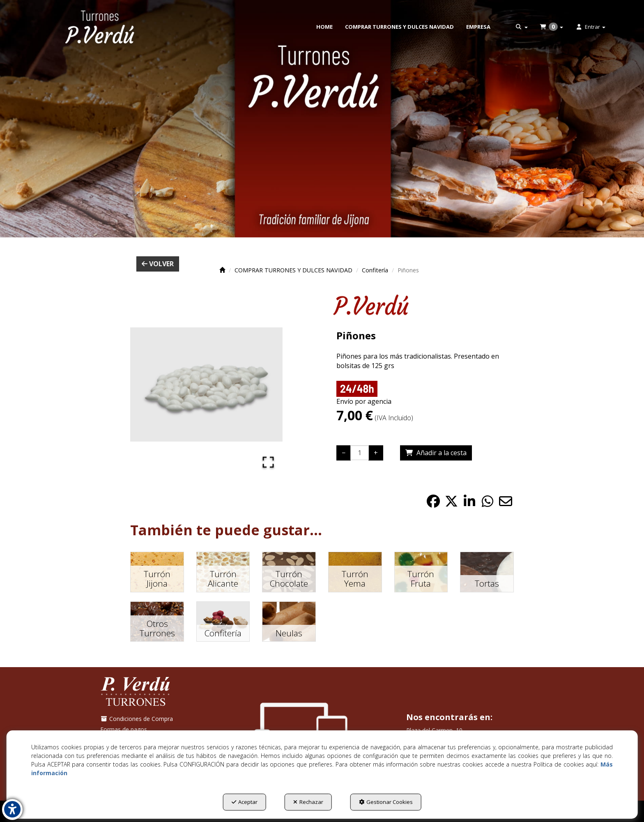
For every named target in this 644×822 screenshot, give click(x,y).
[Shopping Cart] (436, 453)
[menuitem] (324, 27)
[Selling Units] (360, 453)
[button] (100, 27)
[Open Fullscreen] (268, 462)
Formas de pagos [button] (124, 729)
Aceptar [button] (245, 802)
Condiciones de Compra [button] (137, 719)
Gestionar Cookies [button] (386, 802)
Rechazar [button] (308, 802)
